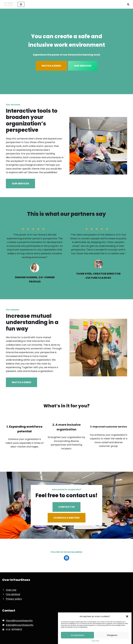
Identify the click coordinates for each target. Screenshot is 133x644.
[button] (127, 624)
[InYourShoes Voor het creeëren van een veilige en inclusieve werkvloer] (8, 4)
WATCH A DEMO (51, 66)
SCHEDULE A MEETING (67, 518)
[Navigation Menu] (21, 4)
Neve (5, 641)
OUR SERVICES (83, 66)
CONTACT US (66, 507)
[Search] (128, 4)
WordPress (31, 641)
